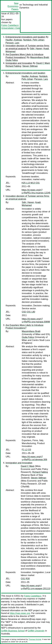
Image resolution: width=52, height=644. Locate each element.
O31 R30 (25, 579)
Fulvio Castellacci (10, 25)
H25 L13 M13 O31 (31, 183)
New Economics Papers (13, 6)
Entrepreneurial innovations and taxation (25, 37)
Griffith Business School (13, 631)
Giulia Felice (12, 60)
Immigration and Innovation (19, 63)
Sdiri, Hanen (36, 49)
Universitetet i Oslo (11, 28)
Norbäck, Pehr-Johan (34, 40)
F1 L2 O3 (26, 450)
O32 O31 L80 (28, 312)
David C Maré (43, 63)
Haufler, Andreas (14, 40)
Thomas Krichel (35, 639)
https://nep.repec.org (20, 613)
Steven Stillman (30, 66)
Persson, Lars (12, 43)
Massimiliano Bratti (40, 57)
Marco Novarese (9, 619)
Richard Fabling (13, 66)
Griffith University (36, 631)
